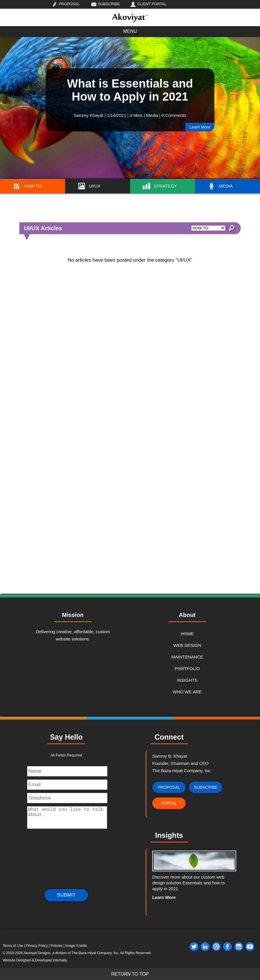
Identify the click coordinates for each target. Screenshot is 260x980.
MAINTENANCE (187, 657)
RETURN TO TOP (130, 974)
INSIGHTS (187, 680)
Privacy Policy (37, 946)
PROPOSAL (69, 4)
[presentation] (66, 861)
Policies (57, 946)
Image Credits (76, 946)
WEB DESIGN (187, 645)
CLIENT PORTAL (152, 4)
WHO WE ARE (187, 692)
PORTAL (169, 803)
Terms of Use (13, 946)
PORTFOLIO (187, 668)
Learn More (200, 127)
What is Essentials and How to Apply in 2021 (130, 90)
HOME (187, 634)
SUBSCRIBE (109, 4)
